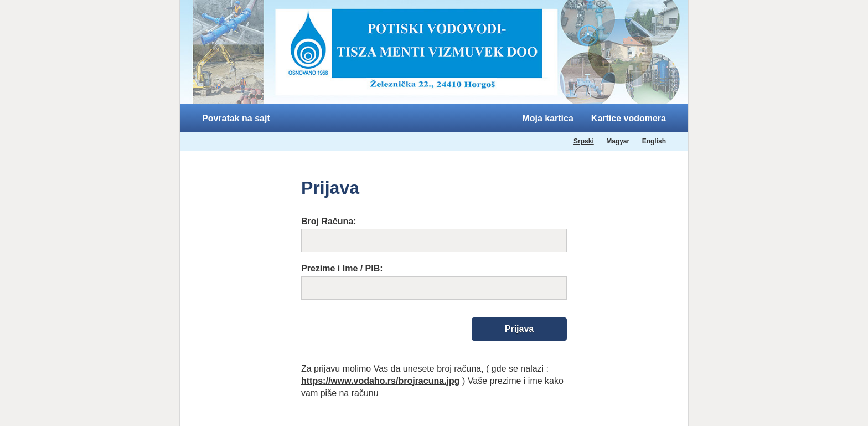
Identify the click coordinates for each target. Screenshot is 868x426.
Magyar (618, 141)
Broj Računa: (329, 221)
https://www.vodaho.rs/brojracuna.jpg (381, 381)
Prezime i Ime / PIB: (342, 268)
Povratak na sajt (236, 118)
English (654, 141)
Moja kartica (547, 118)
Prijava (519, 329)
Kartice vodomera (629, 118)
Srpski (584, 141)
